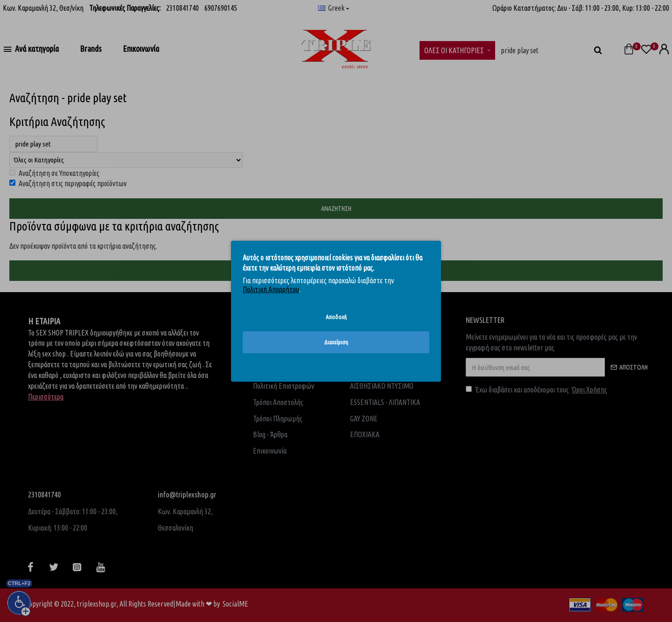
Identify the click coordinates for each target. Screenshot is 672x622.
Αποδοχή (336, 316)
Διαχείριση (336, 342)
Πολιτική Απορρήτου (271, 289)
